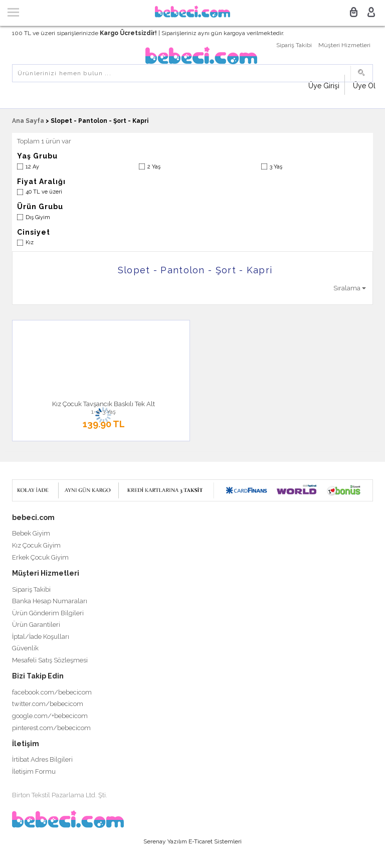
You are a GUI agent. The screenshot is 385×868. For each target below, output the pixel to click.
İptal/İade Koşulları (41, 637)
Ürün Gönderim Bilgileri (48, 613)
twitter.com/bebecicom (48, 704)
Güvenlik (25, 648)
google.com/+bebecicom (50, 716)
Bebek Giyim (31, 533)
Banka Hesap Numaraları (50, 601)
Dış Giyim (38, 217)
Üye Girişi (324, 86)
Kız (30, 242)
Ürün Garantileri (36, 625)
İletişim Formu (34, 771)
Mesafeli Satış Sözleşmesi (50, 660)
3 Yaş (276, 167)
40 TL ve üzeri (44, 192)
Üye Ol (364, 86)
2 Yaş (154, 167)
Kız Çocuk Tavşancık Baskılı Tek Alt (104, 404)
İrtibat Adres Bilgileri (42, 759)
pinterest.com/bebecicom (51, 728)
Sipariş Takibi (294, 45)
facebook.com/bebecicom (52, 692)
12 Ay (32, 167)
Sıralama (350, 288)
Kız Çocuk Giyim (36, 545)
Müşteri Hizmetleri (344, 45)
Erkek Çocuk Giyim (40, 557)
